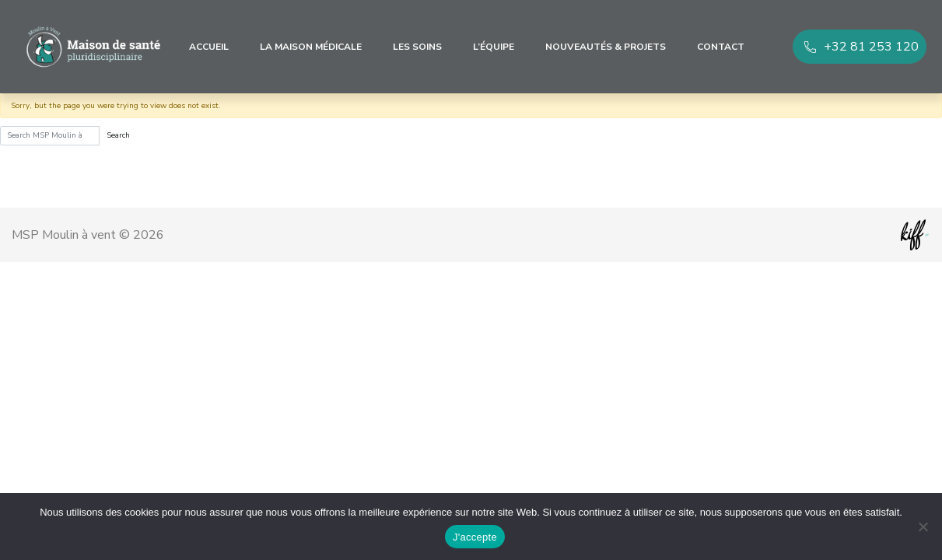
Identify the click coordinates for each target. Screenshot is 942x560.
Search (118, 135)
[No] (923, 527)
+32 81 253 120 (871, 47)
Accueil (209, 47)
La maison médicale (311, 47)
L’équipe (494, 47)
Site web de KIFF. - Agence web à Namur (915, 235)
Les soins (417, 47)
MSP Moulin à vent (93, 47)
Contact (721, 47)
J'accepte (475, 537)
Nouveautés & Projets (606, 47)
